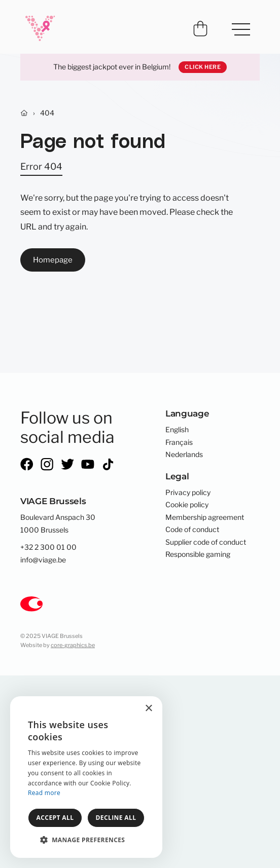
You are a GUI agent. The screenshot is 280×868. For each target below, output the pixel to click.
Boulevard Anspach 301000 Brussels (58, 523)
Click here (203, 67)
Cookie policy (187, 505)
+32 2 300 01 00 (48, 547)
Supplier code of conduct (206, 542)
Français (179, 442)
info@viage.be (43, 560)
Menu (236, 24)
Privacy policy (188, 493)
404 (47, 113)
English (177, 430)
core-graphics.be (73, 645)
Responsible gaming (198, 554)
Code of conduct (192, 530)
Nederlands (184, 455)
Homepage (53, 260)
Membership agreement (205, 517)
